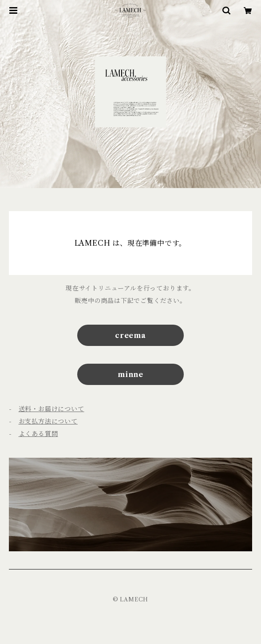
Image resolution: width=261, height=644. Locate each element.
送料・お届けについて (51, 409)
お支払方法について (48, 421)
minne (130, 374)
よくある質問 (38, 434)
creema (130, 335)
